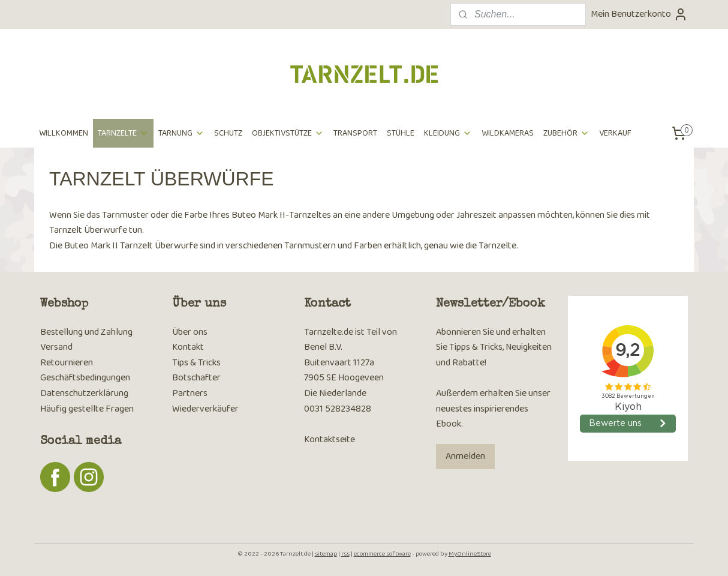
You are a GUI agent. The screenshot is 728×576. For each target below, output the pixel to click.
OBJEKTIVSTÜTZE (288, 133)
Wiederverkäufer (205, 409)
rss (345, 554)
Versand (56, 347)
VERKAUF (615, 133)
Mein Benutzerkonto (639, 14)
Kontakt (188, 347)
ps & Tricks (200, 363)
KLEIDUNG (448, 133)
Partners (190, 393)
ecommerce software (382, 554)
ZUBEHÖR (566, 133)
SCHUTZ (228, 133)
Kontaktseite (330, 439)
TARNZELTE (123, 133)
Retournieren (67, 363)
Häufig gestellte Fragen (87, 409)
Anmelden (465, 456)
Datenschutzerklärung (84, 393)
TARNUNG (181, 133)
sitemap (326, 554)
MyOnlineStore (470, 554)
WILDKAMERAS (508, 133)
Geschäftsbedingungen (85, 378)
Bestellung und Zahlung (86, 332)
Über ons (190, 332)
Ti (176, 363)
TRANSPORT (355, 133)
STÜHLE (401, 133)
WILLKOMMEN (64, 133)
